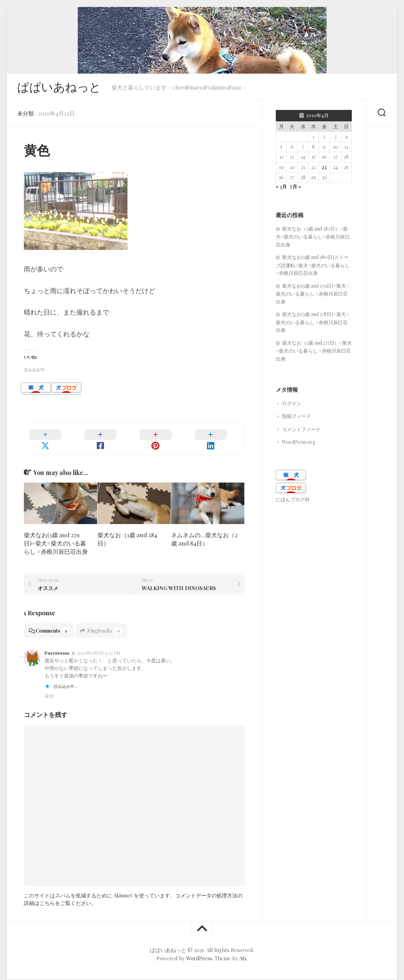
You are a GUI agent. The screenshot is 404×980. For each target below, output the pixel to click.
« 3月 (281, 189)
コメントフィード (301, 431)
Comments (50, 624)
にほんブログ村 (293, 501)
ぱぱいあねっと (62, 87)
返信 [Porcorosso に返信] (49, 689)
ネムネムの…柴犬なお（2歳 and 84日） (204, 533)
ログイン (292, 405)
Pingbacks (105, 624)
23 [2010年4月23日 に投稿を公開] (324, 169)
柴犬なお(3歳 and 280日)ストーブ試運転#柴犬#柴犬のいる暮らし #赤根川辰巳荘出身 (313, 267)
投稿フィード (297, 418)
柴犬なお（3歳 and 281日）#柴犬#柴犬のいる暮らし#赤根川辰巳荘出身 (313, 239)
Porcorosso (57, 647)
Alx (243, 952)
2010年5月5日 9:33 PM (99, 647)
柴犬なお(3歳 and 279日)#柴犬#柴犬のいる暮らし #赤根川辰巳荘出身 (56, 537)
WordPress (199, 952)
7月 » (295, 189)
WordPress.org (299, 444)
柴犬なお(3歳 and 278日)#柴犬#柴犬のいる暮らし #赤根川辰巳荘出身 (312, 324)
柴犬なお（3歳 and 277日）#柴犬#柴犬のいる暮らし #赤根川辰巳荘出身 (314, 353)
